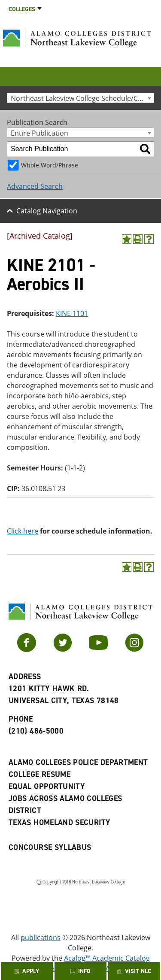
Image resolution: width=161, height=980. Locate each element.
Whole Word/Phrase (50, 165)
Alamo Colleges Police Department (78, 762)
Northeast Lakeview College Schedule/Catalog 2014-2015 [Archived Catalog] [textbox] (82, 98)
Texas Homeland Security (59, 822)
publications (41, 938)
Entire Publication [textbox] (39, 133)
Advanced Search (35, 186)
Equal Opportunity (47, 786)
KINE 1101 (72, 313)
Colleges (22, 9)
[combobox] (80, 98)
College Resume (39, 774)
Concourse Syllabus (50, 847)
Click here (23, 531)
